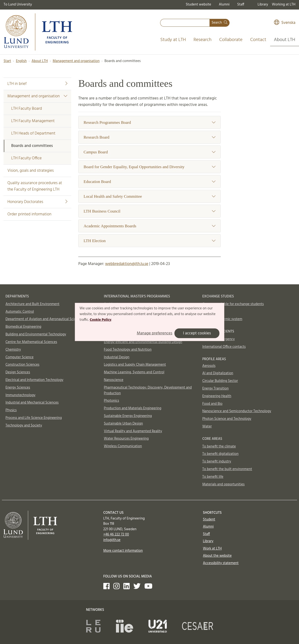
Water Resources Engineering (126, 439)
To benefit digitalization (220, 454)
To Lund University (18, 5)
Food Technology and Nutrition (128, 350)
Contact (258, 40)
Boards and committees (32, 146)
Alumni (224, 5)
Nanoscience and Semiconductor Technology (237, 411)
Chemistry (13, 350)
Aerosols (209, 366)
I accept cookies (197, 333)
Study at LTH (173, 40)
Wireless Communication (123, 446)
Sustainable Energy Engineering (128, 416)
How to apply (213, 312)
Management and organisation (76, 61)
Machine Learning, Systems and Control (134, 372)
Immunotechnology (21, 395)
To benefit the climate (219, 447)
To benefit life (213, 477)
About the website (217, 556)
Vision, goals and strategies (31, 171)
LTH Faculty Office (26, 158)
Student (209, 519)
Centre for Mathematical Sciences (31, 342)
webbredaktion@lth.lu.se (127, 264)
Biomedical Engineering (23, 327)
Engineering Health (217, 396)
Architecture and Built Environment (32, 304)
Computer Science (20, 357)
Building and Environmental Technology (36, 334)
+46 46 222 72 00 (116, 535)
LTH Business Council (149, 211)
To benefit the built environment (227, 469)
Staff (241, 5)
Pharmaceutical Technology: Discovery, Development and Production (148, 390)
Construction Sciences (22, 365)
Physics (11, 410)
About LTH (285, 40)
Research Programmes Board (149, 122)
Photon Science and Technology (227, 419)
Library (263, 5)
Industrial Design (117, 357)
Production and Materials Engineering (133, 408)
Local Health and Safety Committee (149, 196)
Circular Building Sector (220, 381)
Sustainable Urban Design (123, 424)
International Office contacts (224, 347)
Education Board (149, 182)
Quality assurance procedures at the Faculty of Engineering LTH (35, 186)
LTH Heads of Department (33, 133)
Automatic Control (20, 312)
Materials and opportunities (223, 484)
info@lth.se (112, 540)
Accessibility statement (221, 563)
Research (203, 40)
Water (207, 426)
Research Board (149, 137)
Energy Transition (215, 389)
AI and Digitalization (218, 373)
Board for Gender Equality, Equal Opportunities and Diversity (149, 167)
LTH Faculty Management (33, 121)
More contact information (123, 551)
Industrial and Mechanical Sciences (32, 403)
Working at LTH (284, 5)
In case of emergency (219, 339)
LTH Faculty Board (27, 109)
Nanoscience (114, 380)
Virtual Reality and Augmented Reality (133, 431)
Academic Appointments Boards (149, 226)
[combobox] (185, 23)
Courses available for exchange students (233, 304)
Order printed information (29, 214)
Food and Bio (212, 404)
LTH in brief (37, 84)
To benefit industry (217, 462)
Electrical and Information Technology (34, 380)
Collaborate (231, 40)
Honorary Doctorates (37, 202)
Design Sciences (18, 372)
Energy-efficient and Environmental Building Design (143, 342)
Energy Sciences (18, 388)
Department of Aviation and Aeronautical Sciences (44, 319)
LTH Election (149, 241)
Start (7, 61)
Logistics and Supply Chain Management (135, 365)
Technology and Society (24, 426)
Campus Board (149, 152)
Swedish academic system (222, 319)
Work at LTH (212, 549)
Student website (198, 5)
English (21, 61)
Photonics (111, 401)
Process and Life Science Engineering (34, 418)
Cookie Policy (101, 320)
